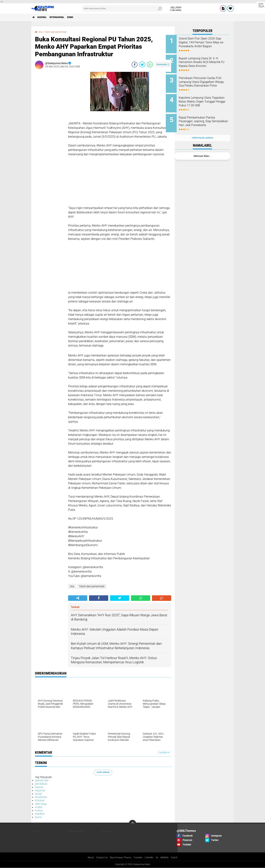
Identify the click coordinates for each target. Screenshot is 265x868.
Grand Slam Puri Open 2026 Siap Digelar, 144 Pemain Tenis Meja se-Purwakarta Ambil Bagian (206, 44)
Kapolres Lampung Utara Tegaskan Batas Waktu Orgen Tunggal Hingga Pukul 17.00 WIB (207, 100)
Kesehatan (41, 797)
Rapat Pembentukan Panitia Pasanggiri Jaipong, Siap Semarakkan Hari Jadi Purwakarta (206, 118)
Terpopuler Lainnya (202, 131)
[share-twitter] (142, 64)
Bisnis (81, 17)
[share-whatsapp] (150, 64)
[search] (122, 8)
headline (40, 814)
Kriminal (40, 800)
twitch (178, 858)
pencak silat (42, 780)
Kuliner (39, 810)
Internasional (64, 17)
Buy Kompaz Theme (120, 858)
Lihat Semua (103, 772)
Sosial (38, 794)
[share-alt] (78, 598)
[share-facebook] (135, 64)
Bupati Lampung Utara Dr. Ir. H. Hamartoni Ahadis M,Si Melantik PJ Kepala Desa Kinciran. (206, 63)
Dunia (38, 817)
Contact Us (100, 858)
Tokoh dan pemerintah (58, 32)
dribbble (167, 858)
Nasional (45, 17)
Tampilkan (164, 753)
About (87, 858)
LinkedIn (150, 858)
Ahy (41, 32)
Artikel (39, 807)
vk (159, 858)
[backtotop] (132, 823)
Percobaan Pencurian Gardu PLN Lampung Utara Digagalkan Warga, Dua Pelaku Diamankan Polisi (206, 81)
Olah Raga (41, 804)
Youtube (138, 858)
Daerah (39, 787)
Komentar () (163, 64)
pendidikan (41, 784)
